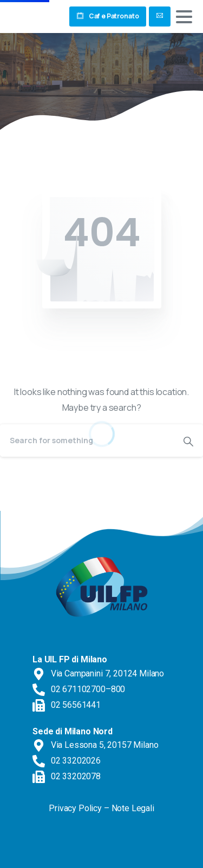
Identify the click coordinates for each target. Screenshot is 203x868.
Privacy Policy (75, 808)
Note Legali (133, 808)
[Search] (87, 440)
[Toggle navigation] (184, 17)
